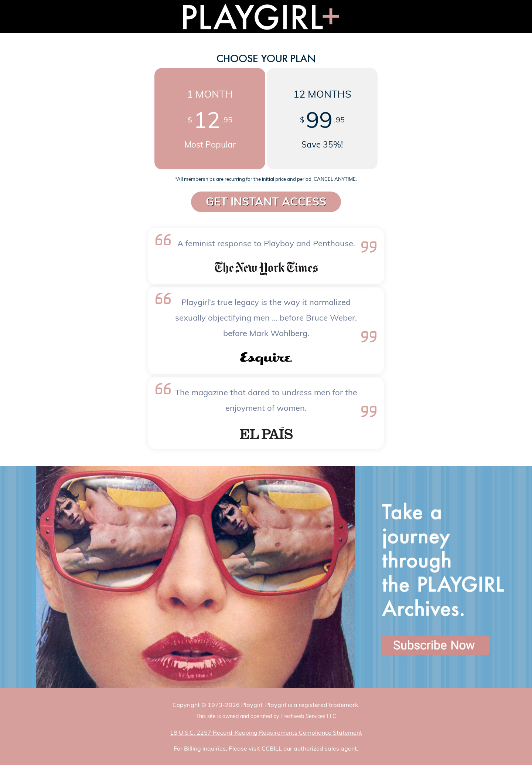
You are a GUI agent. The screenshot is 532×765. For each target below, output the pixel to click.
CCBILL (272, 748)
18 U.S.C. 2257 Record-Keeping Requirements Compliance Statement (266, 732)
